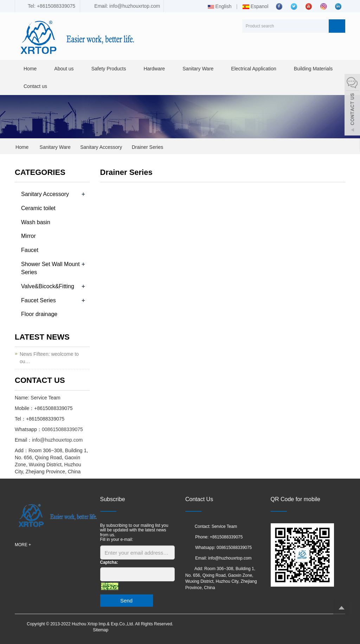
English (220, 6)
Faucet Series (38, 300)
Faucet (30, 250)
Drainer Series (147, 147)
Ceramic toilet (38, 208)
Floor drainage (39, 314)
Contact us (35, 86)
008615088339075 (62, 429)
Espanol (255, 6)
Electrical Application (253, 69)
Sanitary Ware (198, 69)
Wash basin (36, 222)
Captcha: (109, 562)
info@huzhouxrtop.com (57, 440)
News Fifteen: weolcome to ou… (49, 358)
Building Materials (313, 69)
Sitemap (101, 630)
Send (126, 601)
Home (30, 69)
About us (64, 69)
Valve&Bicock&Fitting (48, 286)
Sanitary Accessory (101, 147)
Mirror (28, 236)
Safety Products (109, 69)
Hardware (154, 69)
